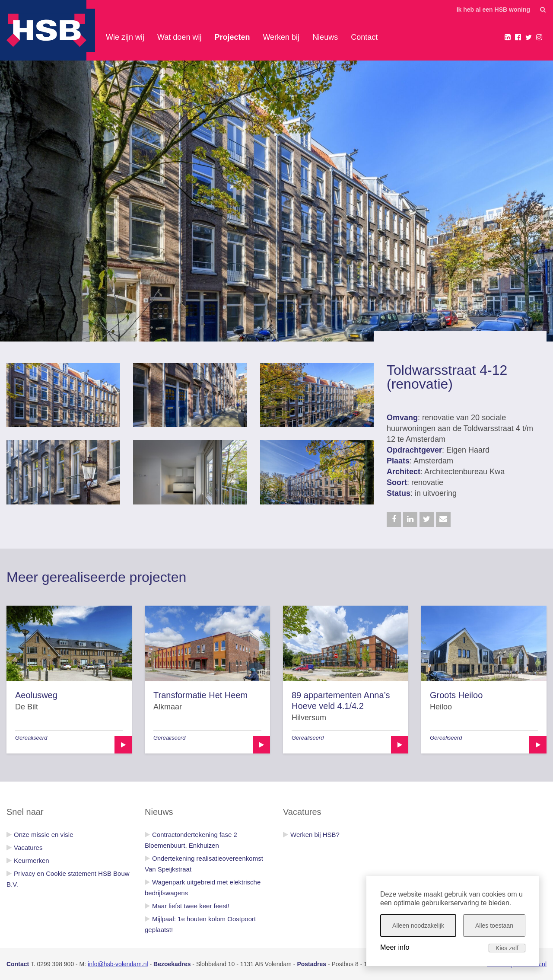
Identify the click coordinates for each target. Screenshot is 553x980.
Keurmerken (32, 860)
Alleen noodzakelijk (418, 926)
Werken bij (281, 37)
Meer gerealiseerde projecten (96, 577)
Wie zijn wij (125, 37)
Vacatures (28, 848)
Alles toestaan (494, 926)
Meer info (395, 947)
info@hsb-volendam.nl (118, 964)
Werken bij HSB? (315, 835)
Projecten (232, 37)
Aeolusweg (36, 695)
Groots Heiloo (456, 695)
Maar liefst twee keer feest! (191, 906)
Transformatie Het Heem (200, 695)
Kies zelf (507, 948)
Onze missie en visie (44, 835)
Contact (364, 37)
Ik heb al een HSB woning (493, 10)
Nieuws (325, 37)
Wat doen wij (179, 37)
